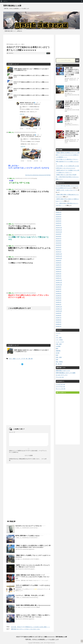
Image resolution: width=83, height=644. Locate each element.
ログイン (6, 1)
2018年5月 (59, 322)
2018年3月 (59, 326)
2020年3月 (59, 274)
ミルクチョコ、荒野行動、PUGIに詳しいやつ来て (30, 595)
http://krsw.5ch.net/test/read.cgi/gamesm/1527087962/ (38, 175)
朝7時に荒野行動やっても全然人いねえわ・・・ (29, 536)
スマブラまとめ (60, 386)
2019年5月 (59, 296)
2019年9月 (59, 287)
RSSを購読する (61, 392)
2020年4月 (59, 272)
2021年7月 (59, 239)
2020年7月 (59, 265)
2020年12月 (59, 254)
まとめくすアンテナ (62, 375)
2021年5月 (59, 243)
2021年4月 (59, 245)
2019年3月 (59, 300)
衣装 (57, 359)
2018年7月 (59, 318)
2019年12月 (59, 280)
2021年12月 (59, 228)
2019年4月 (59, 298)
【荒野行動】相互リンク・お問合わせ (13, 31)
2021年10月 (59, 232)
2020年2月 (59, 276)
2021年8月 (59, 236)
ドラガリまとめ (60, 384)
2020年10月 (59, 258)
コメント (12, 432)
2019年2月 (59, 302)
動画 (57, 348)
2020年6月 (59, 267)
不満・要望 (59, 344)
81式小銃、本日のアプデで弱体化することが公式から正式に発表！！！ (30, 627)
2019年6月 (59, 293)
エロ (57, 335)
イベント (58, 333)
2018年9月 (59, 313)
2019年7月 (59, 291)
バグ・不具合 (59, 340)
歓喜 (57, 355)
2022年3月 (59, 221)
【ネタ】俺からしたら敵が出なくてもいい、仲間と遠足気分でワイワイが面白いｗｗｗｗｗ (67, 161)
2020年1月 (59, 278)
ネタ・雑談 (12, 359)
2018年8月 (59, 315)
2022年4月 (59, 219)
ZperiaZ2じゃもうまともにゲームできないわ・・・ (30, 526)
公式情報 (58, 346)
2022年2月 (59, 223)
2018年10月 (59, 311)
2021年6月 (59, 241)
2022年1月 (59, 225)
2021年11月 (59, 230)
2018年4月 (59, 324)
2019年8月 (59, 289)
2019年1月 (59, 304)
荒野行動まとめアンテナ (63, 371)
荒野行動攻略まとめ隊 (12, 6)
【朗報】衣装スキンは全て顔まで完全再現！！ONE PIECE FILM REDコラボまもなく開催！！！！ (72, 134)
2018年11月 (59, 309)
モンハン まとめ (61, 389)
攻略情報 (58, 351)
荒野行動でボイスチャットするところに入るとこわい (26, 629)
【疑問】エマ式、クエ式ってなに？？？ (66, 190)
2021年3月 (59, 247)
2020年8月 (59, 263)
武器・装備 (59, 357)
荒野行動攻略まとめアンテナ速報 (66, 373)
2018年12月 (59, 307)
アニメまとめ (60, 377)
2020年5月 (59, 269)
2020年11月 (59, 256)
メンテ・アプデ (21, 359)
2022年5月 (59, 217)
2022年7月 (59, 212)
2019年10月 (59, 285)
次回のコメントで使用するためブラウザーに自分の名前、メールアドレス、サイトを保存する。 (28, 451)
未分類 (58, 353)
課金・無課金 (59, 362)
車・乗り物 (29, 359)
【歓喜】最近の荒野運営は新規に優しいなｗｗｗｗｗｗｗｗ (33, 605)
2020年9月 (59, 261)
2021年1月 (59, 252)
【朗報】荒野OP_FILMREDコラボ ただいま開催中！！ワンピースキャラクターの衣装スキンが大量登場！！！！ (68, 155)
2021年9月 (59, 234)
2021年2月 (59, 250)
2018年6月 (59, 320)
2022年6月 (59, 214)
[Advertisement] (29, 39)
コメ (48, 53)
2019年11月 (59, 282)
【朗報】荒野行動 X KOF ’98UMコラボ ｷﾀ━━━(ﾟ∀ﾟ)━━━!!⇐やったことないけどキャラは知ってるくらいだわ (32, 577)
